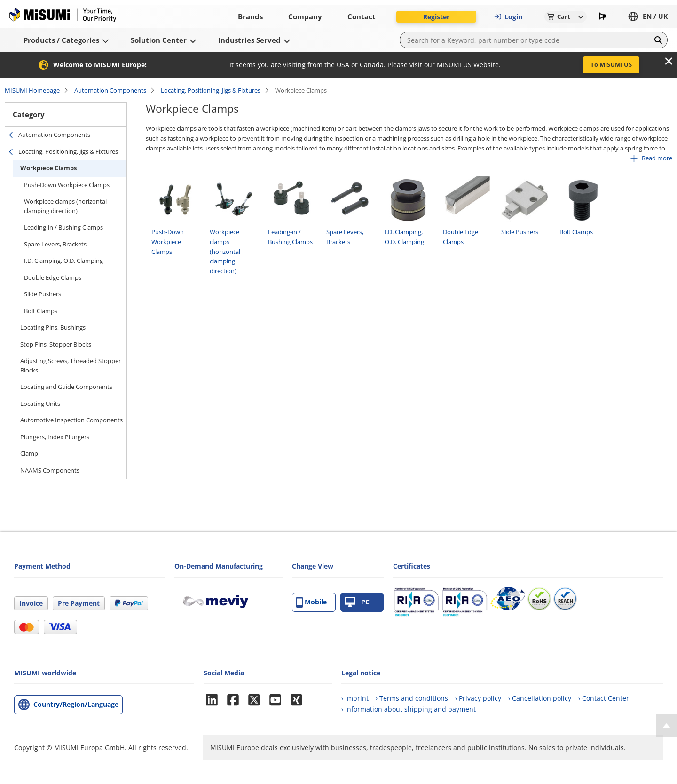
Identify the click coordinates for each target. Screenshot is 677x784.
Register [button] (436, 17)
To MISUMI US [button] (611, 64)
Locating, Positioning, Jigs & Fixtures (211, 90)
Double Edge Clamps (53, 277)
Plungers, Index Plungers (55, 437)
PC (357, 602)
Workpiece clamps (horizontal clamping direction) (65, 206)
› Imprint (355, 698)
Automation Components (110, 90)
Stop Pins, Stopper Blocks (56, 344)
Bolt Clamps (41, 311)
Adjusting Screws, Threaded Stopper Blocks (71, 365)
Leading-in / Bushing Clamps (63, 227)
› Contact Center (604, 698)
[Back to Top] (666, 726)
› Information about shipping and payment (409, 709)
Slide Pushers (43, 294)
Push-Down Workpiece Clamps (67, 185)
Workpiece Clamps (48, 168)
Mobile (311, 602)
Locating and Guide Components (66, 387)
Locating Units (40, 404)
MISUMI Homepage (32, 90)
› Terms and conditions (412, 698)
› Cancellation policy (540, 698)
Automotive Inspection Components (71, 420)
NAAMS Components (50, 470)
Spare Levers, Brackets (55, 244)
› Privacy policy (478, 698)
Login (508, 17)
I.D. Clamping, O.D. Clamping (63, 261)
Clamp (29, 453)
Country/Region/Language (76, 704)
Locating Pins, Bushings (53, 327)
